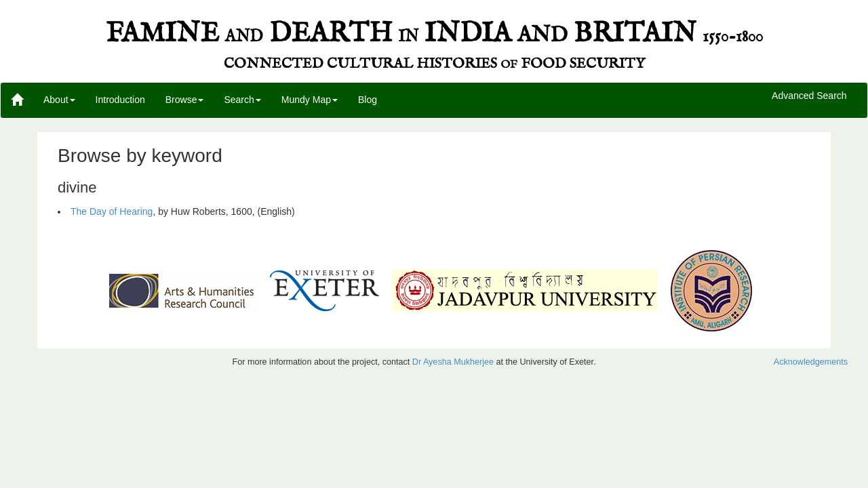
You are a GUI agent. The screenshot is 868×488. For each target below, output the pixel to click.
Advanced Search (809, 96)
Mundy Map (310, 100)
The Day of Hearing (112, 211)
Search (242, 100)
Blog (368, 100)
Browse (185, 100)
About (59, 100)
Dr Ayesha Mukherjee (453, 362)
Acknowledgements (811, 362)
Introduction (120, 100)
